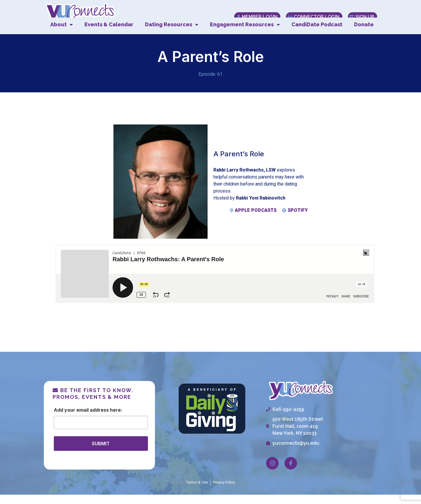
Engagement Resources (245, 34)
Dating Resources (172, 34)
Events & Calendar (109, 34)
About (62, 34)
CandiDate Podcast (317, 34)
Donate (364, 34)
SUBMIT (101, 453)
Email (82, 419)
